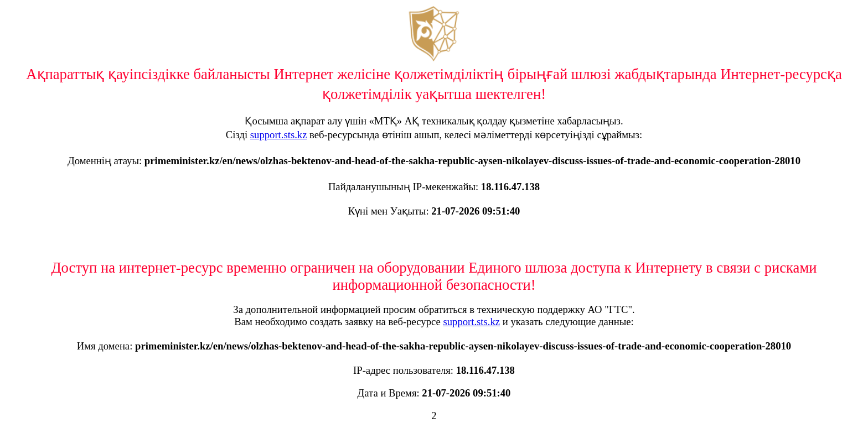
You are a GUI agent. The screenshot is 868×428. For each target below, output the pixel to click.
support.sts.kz (279, 135)
